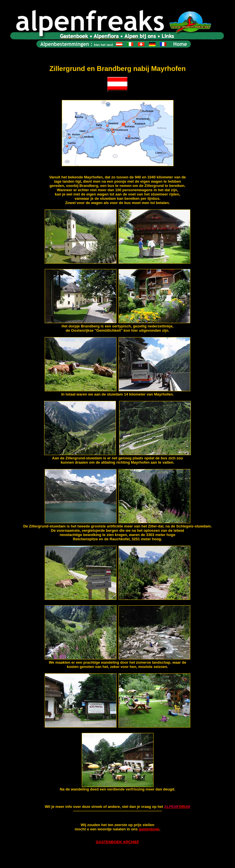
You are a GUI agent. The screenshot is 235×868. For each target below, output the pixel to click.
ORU (183, 807)
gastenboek (149, 829)
